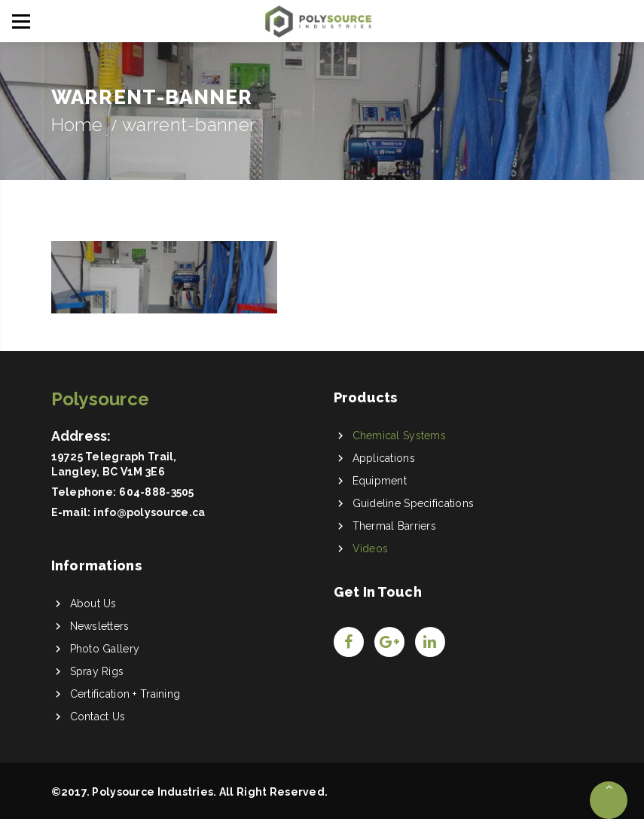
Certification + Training (125, 694)
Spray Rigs (97, 671)
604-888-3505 (156, 492)
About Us (93, 604)
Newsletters (100, 626)
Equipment (380, 481)
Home (77, 125)
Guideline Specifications (414, 503)
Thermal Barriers (394, 526)
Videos (371, 549)
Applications (384, 458)
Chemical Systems (399, 435)
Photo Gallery (105, 649)
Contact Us (98, 717)
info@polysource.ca (149, 512)
